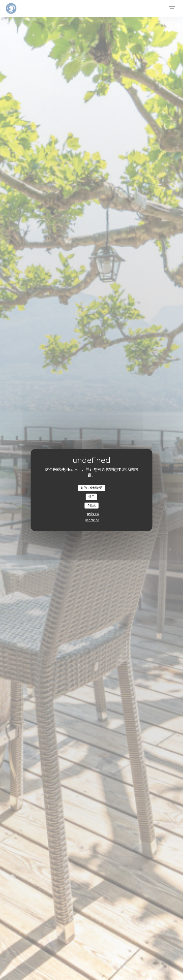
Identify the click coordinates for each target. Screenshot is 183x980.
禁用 (91, 497)
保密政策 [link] (93, 514)
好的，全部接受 (91, 488)
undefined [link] (92, 520)
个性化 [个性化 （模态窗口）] (91, 505)
